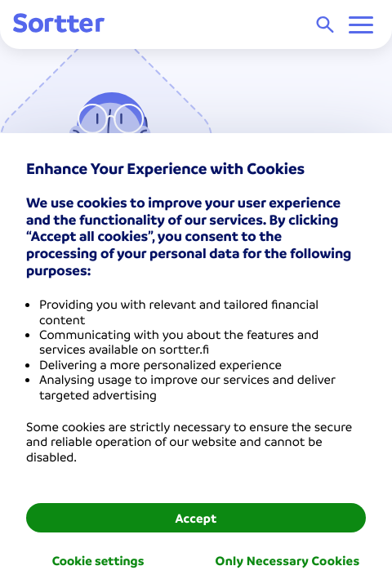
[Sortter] (59, 24)
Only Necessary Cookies (288, 560)
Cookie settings (98, 560)
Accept (196, 518)
